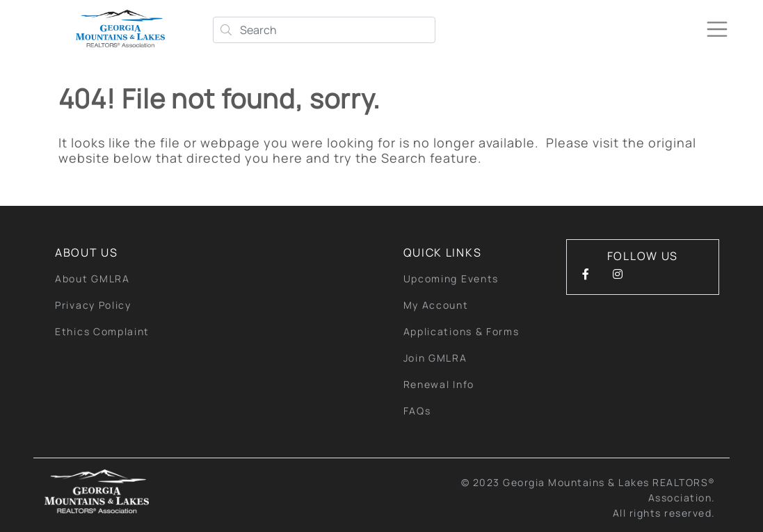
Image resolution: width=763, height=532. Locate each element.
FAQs (417, 411)
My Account (436, 305)
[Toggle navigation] (717, 29)
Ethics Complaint (102, 331)
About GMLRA (93, 279)
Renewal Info (439, 384)
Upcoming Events (451, 279)
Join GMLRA (435, 358)
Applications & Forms (461, 331)
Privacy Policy (93, 305)
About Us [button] (87, 252)
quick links (443, 252)
